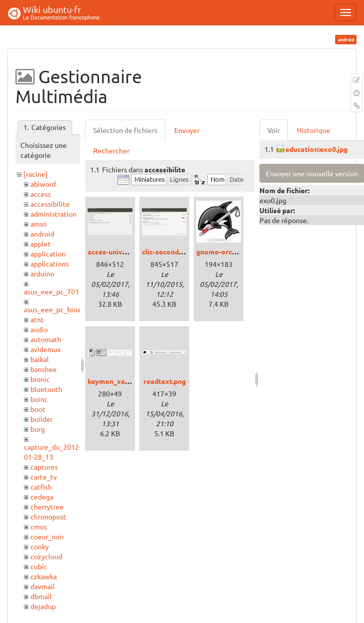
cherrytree (47, 506)
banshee (44, 369)
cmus (39, 526)
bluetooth (46, 389)
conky (40, 546)
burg (38, 429)
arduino (42, 273)
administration (54, 214)
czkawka (44, 576)
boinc (39, 399)
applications (50, 263)
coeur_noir (47, 536)
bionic (40, 379)
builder (42, 419)
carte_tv (44, 477)
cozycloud (46, 556)
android (42, 234)
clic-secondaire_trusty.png (185, 251)
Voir (274, 130)
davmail (43, 586)
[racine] (36, 174)
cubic (39, 566)
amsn (39, 224)
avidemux (46, 349)
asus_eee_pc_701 (52, 291)
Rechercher (111, 150)
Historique (313, 130)
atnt (37, 319)
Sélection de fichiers (125, 130)
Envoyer (187, 130)
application (48, 253)
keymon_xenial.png (119, 381)
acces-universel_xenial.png (132, 251)
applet (41, 244)
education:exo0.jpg (316, 149)
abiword (43, 184)
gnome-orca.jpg (222, 251)
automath (46, 339)
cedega (42, 497)
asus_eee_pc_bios (52, 309)
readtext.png (165, 381)
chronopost (48, 516)
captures (44, 467)
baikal (40, 359)
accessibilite (50, 204)
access (41, 194)
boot (38, 409)
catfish (41, 487)
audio (39, 329)
